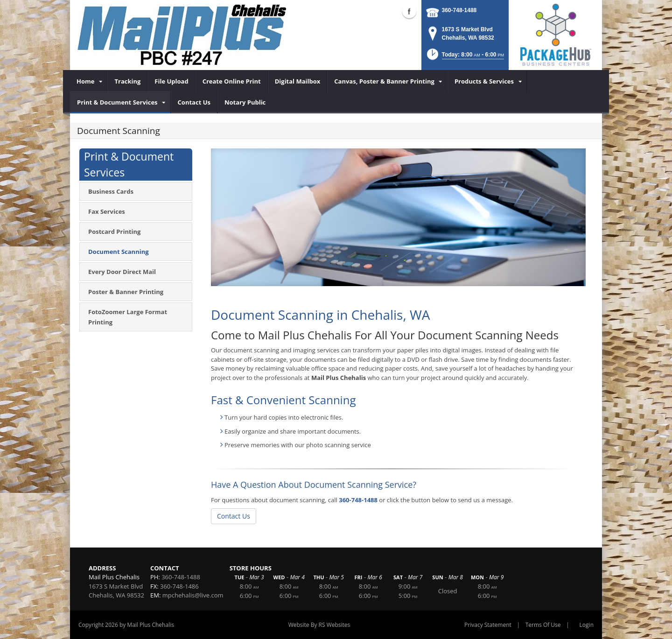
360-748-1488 (459, 10)
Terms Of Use (543, 625)
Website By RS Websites (319, 625)
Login (587, 625)
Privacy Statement (488, 625)
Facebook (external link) (409, 11)
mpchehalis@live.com (193, 595)
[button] (465, 57)
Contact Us (234, 516)
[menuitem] (89, 81)
